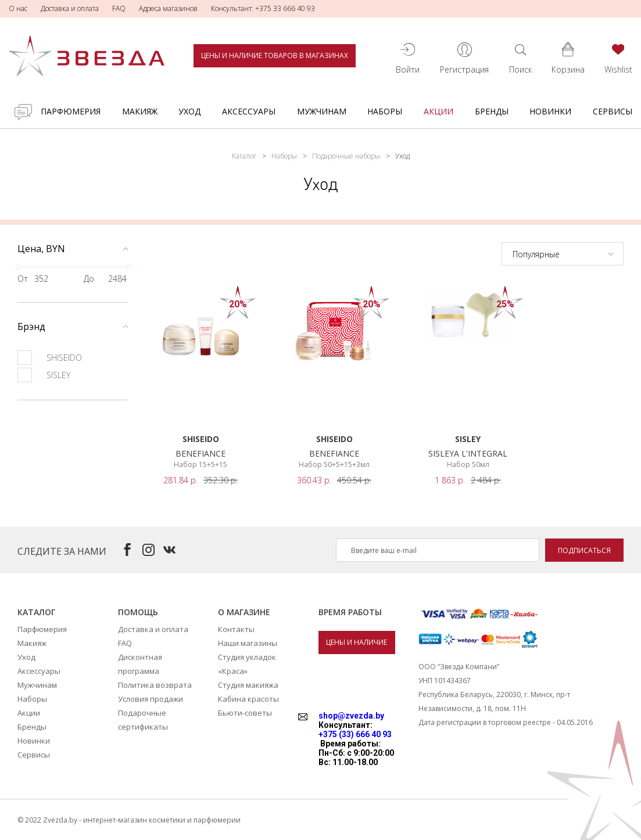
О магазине (244, 612)
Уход (189, 111)
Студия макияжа (248, 685)
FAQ (119, 8)
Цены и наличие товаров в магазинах (275, 55)
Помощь (138, 612)
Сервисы (613, 111)
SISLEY (44, 375)
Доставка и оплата (70, 8)
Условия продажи (151, 699)
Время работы (350, 612)
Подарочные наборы (346, 156)
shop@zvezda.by (351, 716)
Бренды (492, 111)
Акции (438, 111)
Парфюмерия (71, 111)
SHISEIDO (50, 358)
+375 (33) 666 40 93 (355, 734)
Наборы (385, 111)
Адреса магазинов (168, 8)
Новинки (550, 111)
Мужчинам (322, 111)
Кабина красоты (248, 699)
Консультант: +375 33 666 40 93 (263, 8)
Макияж (140, 111)
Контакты (236, 629)
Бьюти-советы (245, 713)
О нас (18, 8)
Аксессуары (249, 111)
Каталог (244, 156)
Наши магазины (248, 643)
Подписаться (584, 550)
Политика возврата (155, 685)
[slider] (18, 267)
